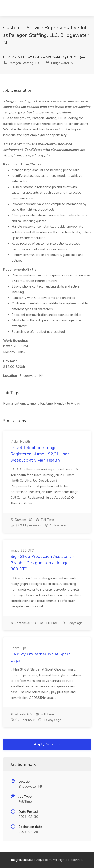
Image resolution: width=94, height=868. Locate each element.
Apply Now (47, 744)
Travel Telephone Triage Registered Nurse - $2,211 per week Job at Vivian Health (40, 454)
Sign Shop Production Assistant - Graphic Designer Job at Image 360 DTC (42, 563)
